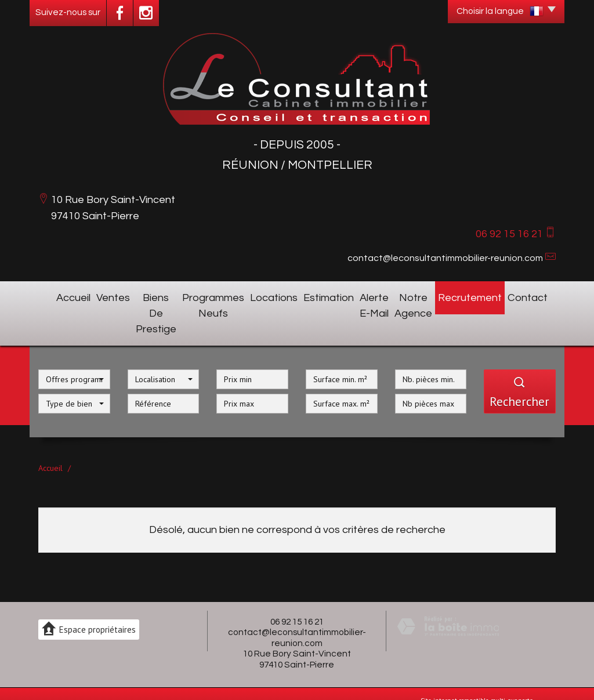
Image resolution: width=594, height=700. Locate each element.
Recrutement (490, 296)
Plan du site (231, 671)
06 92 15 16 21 (297, 586)
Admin (84, 680)
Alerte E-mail (374, 296)
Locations (280, 296)
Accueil (55, 296)
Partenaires (54, 680)
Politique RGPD (119, 680)
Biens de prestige (142, 296)
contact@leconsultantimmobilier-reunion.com (445, 258)
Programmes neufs (218, 296)
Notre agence (431, 296)
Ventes (89, 296)
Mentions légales (276, 671)
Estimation (324, 296)
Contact (537, 296)
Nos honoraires (326, 671)
